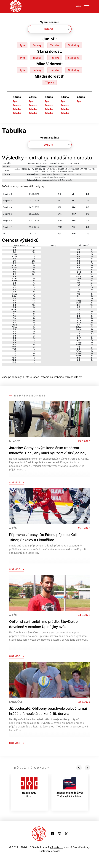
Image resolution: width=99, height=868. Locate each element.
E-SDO (45, 163)
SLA (40, 172)
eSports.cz (56, 847)
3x (34, 267)
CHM (28, 169)
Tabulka (55, 45)
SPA (44, 172)
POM (94, 169)
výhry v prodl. (47, 174)
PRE (36, 172)
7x (34, 270)
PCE (85, 169)
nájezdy (57, 174)
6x (34, 250)
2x (34, 296)
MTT (81, 169)
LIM (69, 169)
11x (34, 259)
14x (92, 274)
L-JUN (64, 163)
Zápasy (37, 45)
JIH (44, 169)
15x (34, 252)
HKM (40, 169)
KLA (48, 169)
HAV (32, 169)
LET (63, 169)
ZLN (69, 172)
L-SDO (70, 163)
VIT (58, 172)
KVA (59, 169)
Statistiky (74, 45)
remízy (38, 174)
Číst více (16, 482)
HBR (36, 169)
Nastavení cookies (49, 851)
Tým (22, 45)
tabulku (44, 177)
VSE (61, 172)
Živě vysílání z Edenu (70, 787)
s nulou (79, 174)
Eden (29, 787)
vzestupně (68, 166)
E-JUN (39, 163)
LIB (66, 169)
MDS (77, 169)
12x (92, 325)
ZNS (73, 172)
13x (34, 301)
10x (34, 305)
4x (34, 248)
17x (34, 276)
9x (34, 265)
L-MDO (77, 163)
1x (34, 254)
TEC (47, 172)
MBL (73, 169)
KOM (55, 169)
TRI (51, 172)
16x (34, 272)
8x (92, 254)
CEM (24, 169)
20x (34, 274)
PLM (89, 169)
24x (34, 263)
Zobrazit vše (67, 180)
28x (34, 261)
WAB (65, 172)
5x (34, 331)
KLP (51, 169)
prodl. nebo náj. (68, 174)
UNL (54, 172)
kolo (38, 166)
